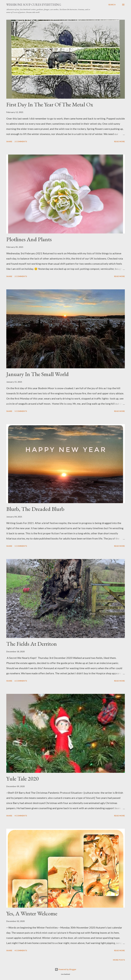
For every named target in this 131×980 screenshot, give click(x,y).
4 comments (21, 816)
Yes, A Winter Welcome (32, 913)
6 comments (21, 681)
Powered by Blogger (66, 969)
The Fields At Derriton (32, 644)
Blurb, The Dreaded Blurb (35, 509)
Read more (119, 141)
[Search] (112, 5)
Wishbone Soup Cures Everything (34, 5)
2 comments (21, 141)
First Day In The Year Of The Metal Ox (50, 104)
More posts (119, 960)
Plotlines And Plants (29, 239)
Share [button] (9, 141)
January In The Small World (37, 374)
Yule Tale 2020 (22, 779)
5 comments (21, 411)
